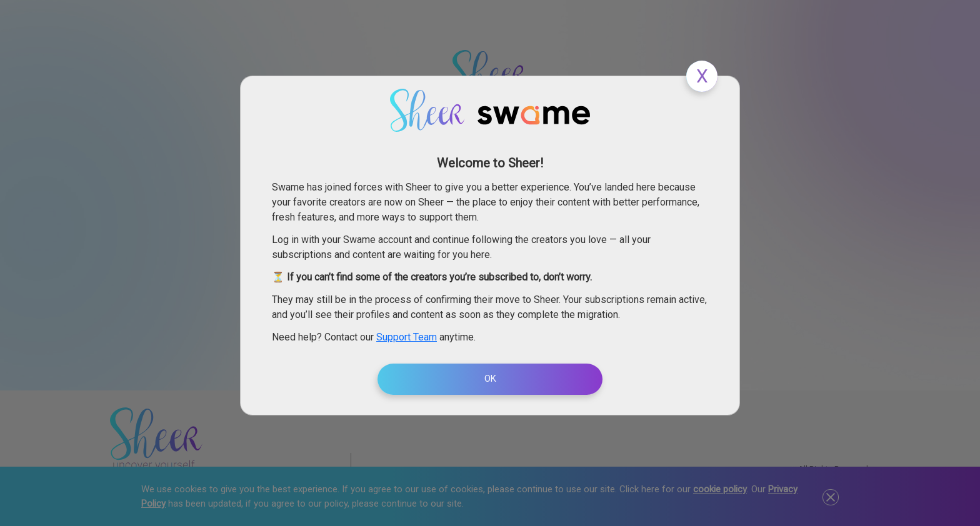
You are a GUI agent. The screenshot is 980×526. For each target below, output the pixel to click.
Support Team (407, 337)
